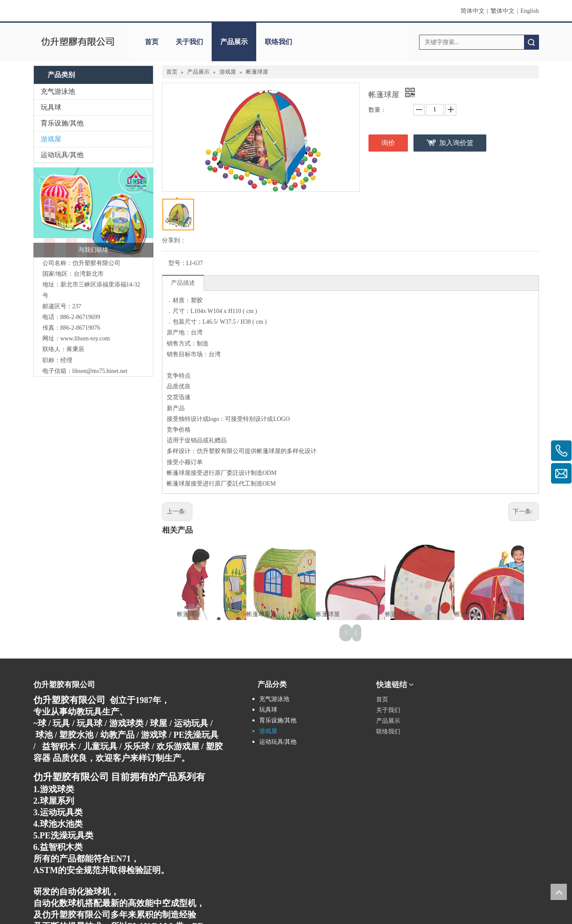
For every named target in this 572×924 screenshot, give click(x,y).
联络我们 (279, 42)
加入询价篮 (456, 143)
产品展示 (234, 42)
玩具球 (51, 107)
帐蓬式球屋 (400, 614)
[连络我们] (93, 212)
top (559, 892)
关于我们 (189, 42)
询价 (388, 143)
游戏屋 (51, 139)
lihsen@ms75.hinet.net (100, 371)
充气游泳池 (58, 91)
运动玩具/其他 (62, 155)
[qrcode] (500, 681)
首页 (152, 42)
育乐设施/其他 (62, 123)
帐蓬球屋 (189, 614)
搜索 (531, 42)
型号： (177, 263)
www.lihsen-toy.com (85, 338)
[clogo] (77, 42)
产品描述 (183, 283)
